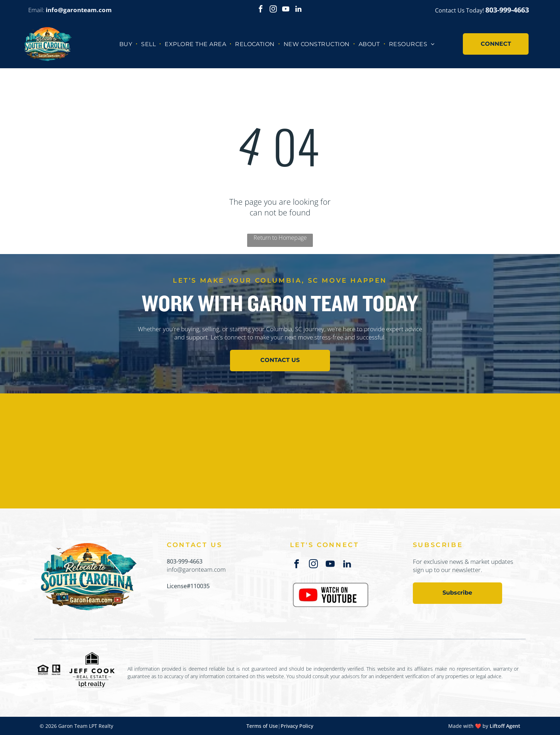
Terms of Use (262, 726)
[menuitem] (127, 44)
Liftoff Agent (505, 726)
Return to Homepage (280, 238)
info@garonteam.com (196, 569)
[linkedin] (298, 10)
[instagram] (273, 10)
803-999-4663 (185, 561)
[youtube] (286, 10)
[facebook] (261, 10)
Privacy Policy (297, 726)
